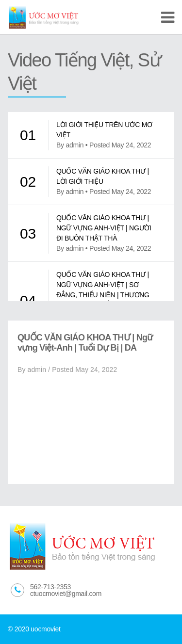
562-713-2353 (50, 587)
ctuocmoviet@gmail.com (66, 594)
